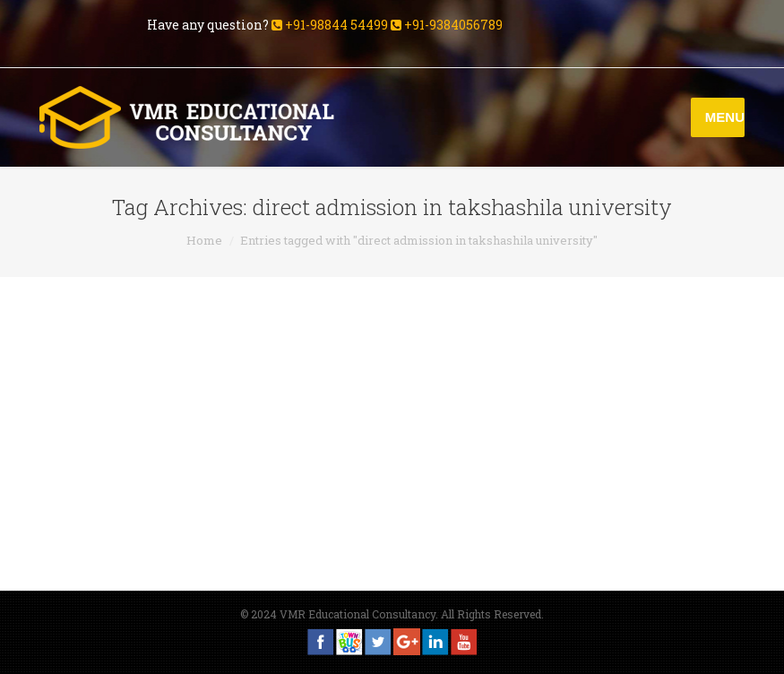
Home (204, 240)
